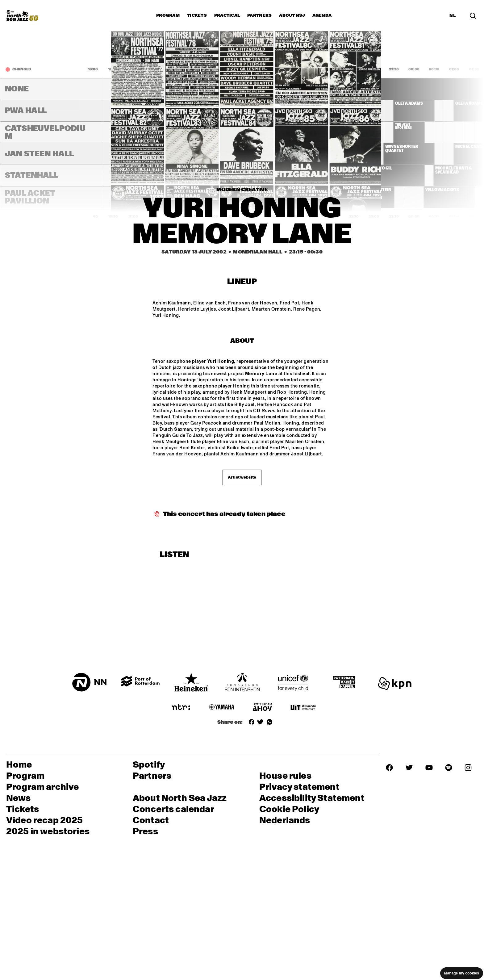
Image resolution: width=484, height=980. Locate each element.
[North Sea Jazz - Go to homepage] (22, 15)
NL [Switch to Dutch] (453, 15)
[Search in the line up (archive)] (473, 15)
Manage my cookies (462, 973)
